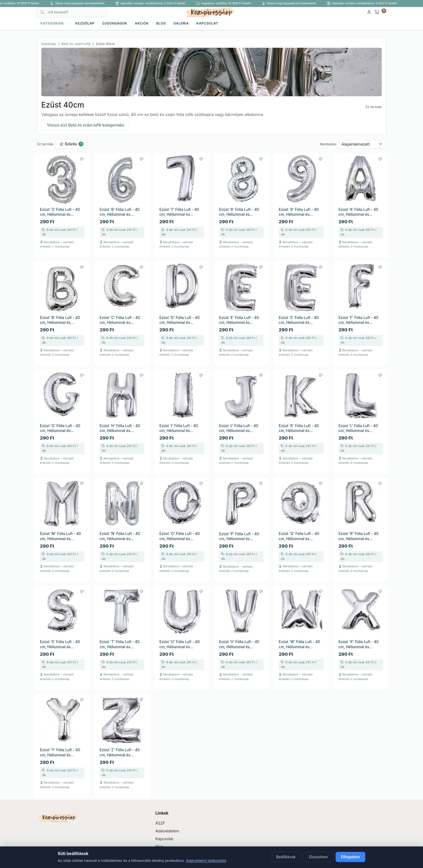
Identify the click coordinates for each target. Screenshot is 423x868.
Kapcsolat (207, 23)
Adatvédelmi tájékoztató (206, 860)
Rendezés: (328, 144)
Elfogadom (350, 857)
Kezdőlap (85, 23)
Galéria (181, 23)
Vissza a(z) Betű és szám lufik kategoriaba (86, 125)
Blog (161, 23)
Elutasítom (318, 857)
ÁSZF (160, 823)
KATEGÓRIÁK (54, 23)
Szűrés (71, 144)
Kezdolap (49, 44)
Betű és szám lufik (76, 44)
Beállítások (286, 857)
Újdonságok (115, 23)
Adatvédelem (167, 831)
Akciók (142, 23)
